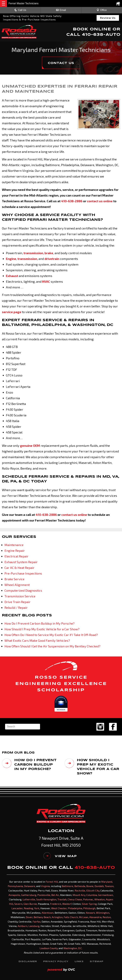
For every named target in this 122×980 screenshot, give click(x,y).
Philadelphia (75, 908)
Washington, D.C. (73, 948)
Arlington (57, 917)
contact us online (100, 201)
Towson (109, 886)
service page (12, 312)
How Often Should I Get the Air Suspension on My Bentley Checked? (52, 646)
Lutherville (29, 899)
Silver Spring (89, 904)
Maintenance (14, 545)
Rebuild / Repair (16, 608)
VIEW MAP (60, 856)
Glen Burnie (30, 904)
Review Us (108, 18)
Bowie (90, 886)
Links (79, 961)
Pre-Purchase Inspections (23, 573)
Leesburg (34, 926)
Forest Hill (52, 881)
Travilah (62, 899)
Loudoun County (49, 948)
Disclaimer (28, 961)
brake (49, 253)
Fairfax (37, 921)
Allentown (48, 912)
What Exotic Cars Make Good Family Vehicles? (37, 640)
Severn (18, 904)
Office (102, 10)
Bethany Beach (42, 917)
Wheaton (100, 899)
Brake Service (14, 579)
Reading (28, 908)
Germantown (105, 895)
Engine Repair (15, 550)
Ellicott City (93, 890)
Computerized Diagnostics (23, 590)
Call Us (20, 10)
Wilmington (103, 912)
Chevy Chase (75, 899)
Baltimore (68, 886)
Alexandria (95, 917)
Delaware (30, 886)
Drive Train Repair (17, 602)
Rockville (80, 890)
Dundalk (99, 886)
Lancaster (17, 908)
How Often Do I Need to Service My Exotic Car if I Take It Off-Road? (51, 635)
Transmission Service (20, 596)
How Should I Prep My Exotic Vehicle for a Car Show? (42, 629)
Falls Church (71, 917)
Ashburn (22, 926)
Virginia (45, 886)
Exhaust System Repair (21, 562)
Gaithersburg (29, 895)
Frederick (56, 904)
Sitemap (97, 961)
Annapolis (14, 895)
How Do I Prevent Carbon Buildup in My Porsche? (39, 623)
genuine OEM (30, 445)
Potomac (88, 899)
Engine (11, 259)
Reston (107, 917)
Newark (90, 912)
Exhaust (12, 276)
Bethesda (80, 886)
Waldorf (67, 904)
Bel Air (55, 895)
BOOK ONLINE (92, 29)
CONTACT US (61, 63)
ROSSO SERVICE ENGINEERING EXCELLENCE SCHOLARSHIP (61, 684)
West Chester (59, 908)
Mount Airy (79, 895)
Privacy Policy (56, 961)
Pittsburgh (89, 908)
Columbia (92, 895)
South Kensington (46, 899)
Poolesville (44, 895)
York (37, 908)
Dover (29, 917)
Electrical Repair (16, 556)
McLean (84, 917)
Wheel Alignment (17, 585)
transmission (33, 253)
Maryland (107, 881)
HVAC (46, 281)
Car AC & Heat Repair (19, 568)
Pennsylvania (15, 886)
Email (61, 10)
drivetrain (52, 259)
